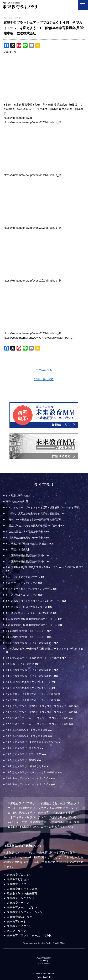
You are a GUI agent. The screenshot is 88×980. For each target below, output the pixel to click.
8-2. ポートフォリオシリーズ (24, 583)
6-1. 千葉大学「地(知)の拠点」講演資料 (30, 544)
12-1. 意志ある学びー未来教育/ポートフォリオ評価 (36, 658)
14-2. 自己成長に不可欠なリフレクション (31, 688)
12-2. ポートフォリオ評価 (22, 664)
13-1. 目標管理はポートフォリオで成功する (32, 670)
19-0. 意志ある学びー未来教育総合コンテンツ (33, 742)
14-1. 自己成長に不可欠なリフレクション (31, 682)
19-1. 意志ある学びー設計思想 (25, 748)
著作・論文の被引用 (17, 501)
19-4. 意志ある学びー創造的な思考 (27, 766)
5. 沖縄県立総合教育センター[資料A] (28, 538)
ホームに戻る (44, 370)
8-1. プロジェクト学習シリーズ (25, 577)
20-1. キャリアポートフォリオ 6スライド (31, 778)
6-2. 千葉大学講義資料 (18, 549)
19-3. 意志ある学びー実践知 (24, 760)
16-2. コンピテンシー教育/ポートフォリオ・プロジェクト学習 (42, 712)
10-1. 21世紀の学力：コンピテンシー (29, 631)
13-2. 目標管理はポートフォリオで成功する (32, 676)
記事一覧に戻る (44, 379)
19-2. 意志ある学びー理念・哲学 (26, 754)
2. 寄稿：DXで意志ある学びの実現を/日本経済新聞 (34, 520)
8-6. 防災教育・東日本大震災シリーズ (29, 607)
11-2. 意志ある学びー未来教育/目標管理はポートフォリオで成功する (45, 650)
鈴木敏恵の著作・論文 (18, 495)
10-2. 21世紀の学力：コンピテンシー (29, 637)
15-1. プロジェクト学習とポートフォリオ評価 (33, 694)
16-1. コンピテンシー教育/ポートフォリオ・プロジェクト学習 (42, 706)
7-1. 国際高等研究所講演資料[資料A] (28, 555)
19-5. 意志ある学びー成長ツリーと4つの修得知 (34, 772)
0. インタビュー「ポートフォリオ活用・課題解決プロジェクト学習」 (44, 507)
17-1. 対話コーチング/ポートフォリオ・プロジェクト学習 (40, 718)
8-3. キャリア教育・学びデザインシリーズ (31, 589)
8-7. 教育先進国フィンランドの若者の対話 (31, 613)
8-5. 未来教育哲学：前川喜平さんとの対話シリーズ (36, 601)
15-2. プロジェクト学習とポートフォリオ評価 (33, 700)
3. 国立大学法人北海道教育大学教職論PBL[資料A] (35, 526)
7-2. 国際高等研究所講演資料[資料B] (28, 561)
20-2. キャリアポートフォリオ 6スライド (31, 784)
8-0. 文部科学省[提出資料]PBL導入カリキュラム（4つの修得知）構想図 (45, 569)
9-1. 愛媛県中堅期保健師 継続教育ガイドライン (34, 619)
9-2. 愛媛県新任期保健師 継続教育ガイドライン (34, 625)
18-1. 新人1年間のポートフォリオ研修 (29, 730)
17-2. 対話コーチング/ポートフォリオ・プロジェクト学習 (40, 724)
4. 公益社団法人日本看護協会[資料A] (28, 532)
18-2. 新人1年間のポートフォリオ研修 (29, 736)
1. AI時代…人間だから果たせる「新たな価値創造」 (36, 513)
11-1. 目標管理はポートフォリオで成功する (32, 643)
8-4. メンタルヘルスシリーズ (24, 595)
